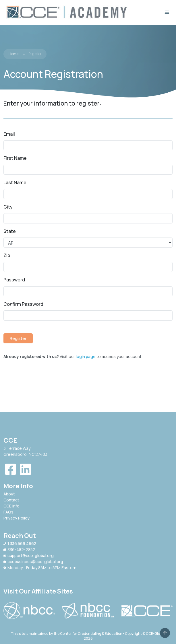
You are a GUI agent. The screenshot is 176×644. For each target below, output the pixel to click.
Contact (11, 500)
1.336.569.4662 (20, 543)
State (10, 231)
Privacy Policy (17, 518)
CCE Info (11, 506)
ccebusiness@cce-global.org (33, 562)
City (8, 207)
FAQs (8, 512)
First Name (15, 158)
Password (14, 280)
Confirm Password (23, 304)
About (9, 494)
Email (9, 134)
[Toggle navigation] (167, 12)
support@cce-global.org (29, 556)
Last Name (15, 182)
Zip (7, 255)
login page (86, 356)
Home (13, 54)
